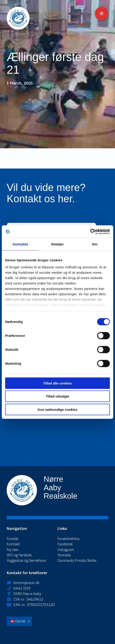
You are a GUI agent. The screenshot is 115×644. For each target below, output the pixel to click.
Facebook (65, 544)
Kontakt (13, 544)
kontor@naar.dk (26, 583)
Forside (12, 539)
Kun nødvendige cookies (57, 409)
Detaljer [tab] (57, 244)
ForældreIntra (68, 539)
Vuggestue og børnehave (26, 561)
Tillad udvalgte (58, 396)
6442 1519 (22, 588)
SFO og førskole (19, 555)
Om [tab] (95, 244)
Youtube (64, 555)
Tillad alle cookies (57, 383)
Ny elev (13, 550)
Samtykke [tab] (20, 244)
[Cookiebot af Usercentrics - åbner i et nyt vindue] (90, 232)
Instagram (66, 550)
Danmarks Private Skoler (77, 561)
